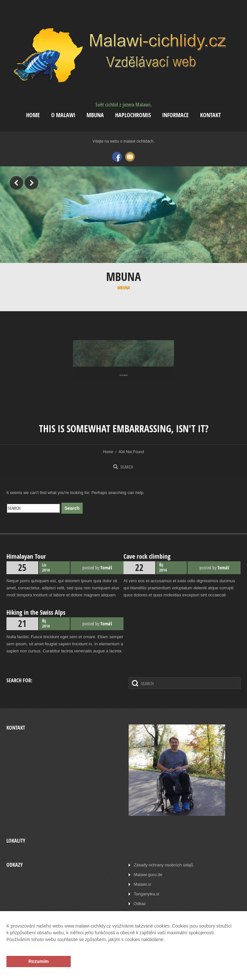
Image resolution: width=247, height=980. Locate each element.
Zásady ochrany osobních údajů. (164, 865)
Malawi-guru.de (148, 875)
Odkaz (140, 904)
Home (33, 115)
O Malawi (63, 115)
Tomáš (106, 568)
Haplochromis (133, 115)
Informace (175, 115)
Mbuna (95, 115)
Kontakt (210, 115)
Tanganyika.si (146, 894)
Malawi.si (142, 884)
